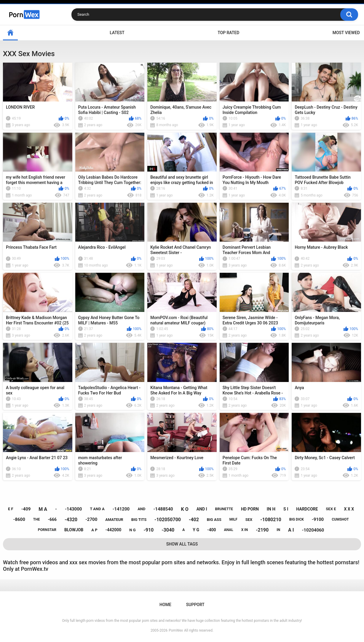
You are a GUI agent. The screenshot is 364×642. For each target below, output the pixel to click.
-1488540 (163, 509)
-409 (26, 509)
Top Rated (228, 33)
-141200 (121, 509)
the (37, 519)
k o (185, 509)
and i (202, 509)
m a (43, 509)
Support (195, 605)
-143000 (74, 509)
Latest (117, 33)
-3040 (168, 530)
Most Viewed (346, 33)
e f (11, 509)
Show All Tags (182, 544)
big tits (139, 520)
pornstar (47, 530)
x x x (349, 509)
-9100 (318, 519)
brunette (224, 509)
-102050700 (168, 520)
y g (196, 530)
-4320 (71, 520)
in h (271, 509)
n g (132, 530)
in (278, 530)
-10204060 (313, 530)
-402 (194, 520)
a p (94, 530)
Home (10, 33)
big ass (214, 520)
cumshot (340, 519)
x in (245, 530)
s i (286, 509)
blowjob (74, 530)
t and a (97, 509)
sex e (331, 509)
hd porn (250, 509)
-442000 (114, 530)
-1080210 (271, 520)
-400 (212, 530)
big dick (297, 519)
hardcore (307, 509)
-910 (149, 530)
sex (249, 520)
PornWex (176, 630)
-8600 (19, 519)
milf (233, 519)
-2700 (91, 519)
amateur (114, 520)
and (141, 509)
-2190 (262, 530)
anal (228, 530)
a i (291, 530)
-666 (52, 519)
